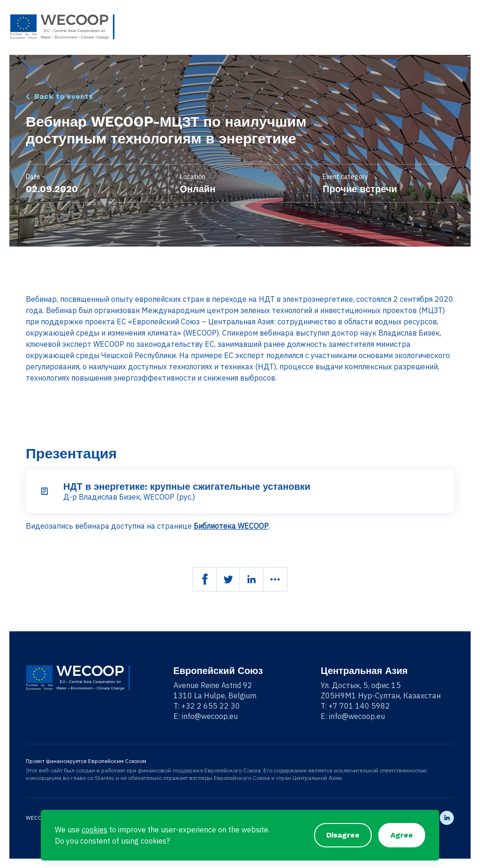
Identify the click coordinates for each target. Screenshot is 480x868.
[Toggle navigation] (464, 27)
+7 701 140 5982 (359, 706)
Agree (402, 835)
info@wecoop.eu (210, 716)
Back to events (64, 96)
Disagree (343, 835)
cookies (94, 830)
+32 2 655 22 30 (211, 706)
